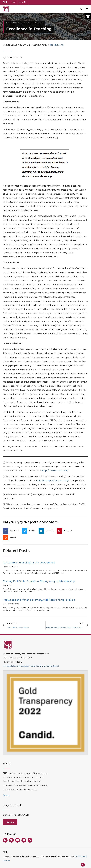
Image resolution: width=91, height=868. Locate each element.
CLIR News (18, 23)
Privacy (6, 795)
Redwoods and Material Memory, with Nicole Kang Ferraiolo (39, 600)
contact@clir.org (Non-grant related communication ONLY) (31, 666)
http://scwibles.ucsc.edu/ (55, 471)
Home (9, 23)
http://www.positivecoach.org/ (53, 480)
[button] (88, 16)
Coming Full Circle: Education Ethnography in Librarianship (39, 581)
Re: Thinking (57, 45)
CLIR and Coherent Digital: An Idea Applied (29, 563)
